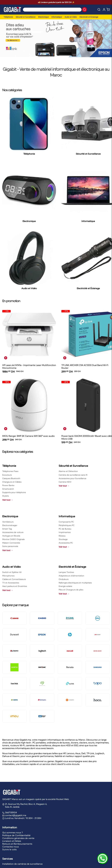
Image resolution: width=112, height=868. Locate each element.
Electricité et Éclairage (89, 17)
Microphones (8, 576)
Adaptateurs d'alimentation (71, 576)
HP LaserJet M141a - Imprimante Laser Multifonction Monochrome (29, 367)
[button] (84, 10)
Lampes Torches (66, 572)
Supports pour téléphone (14, 492)
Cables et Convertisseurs (14, 579)
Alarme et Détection (68, 471)
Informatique (57, 17)
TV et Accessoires (11, 583)
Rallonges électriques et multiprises (75, 583)
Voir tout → (8, 500)
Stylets (6, 496)
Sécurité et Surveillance (26, 17)
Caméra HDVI (65, 482)
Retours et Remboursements (17, 844)
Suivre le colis (9, 850)
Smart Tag (7, 529)
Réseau (62, 536)
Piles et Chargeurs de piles (71, 590)
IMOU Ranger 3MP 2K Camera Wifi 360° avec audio (28, 436)
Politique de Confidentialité (16, 835)
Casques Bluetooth (11, 478)
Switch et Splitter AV (12, 572)
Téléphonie (8, 17)
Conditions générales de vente (18, 838)
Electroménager (10, 525)
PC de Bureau (65, 529)
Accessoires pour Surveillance (73, 478)
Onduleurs (64, 579)
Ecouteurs (7, 475)
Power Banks (8, 485)
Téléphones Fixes (10, 471)
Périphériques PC (67, 525)
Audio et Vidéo (71, 17)
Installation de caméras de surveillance (22, 864)
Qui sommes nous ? (13, 833)
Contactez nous (11, 847)
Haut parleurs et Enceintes (15, 586)
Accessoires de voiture (13, 532)
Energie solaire (65, 586)
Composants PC (66, 522)
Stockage (63, 539)
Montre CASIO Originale (13, 539)
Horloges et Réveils (11, 536)
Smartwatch (8, 489)
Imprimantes (65, 532)
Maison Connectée (11, 543)
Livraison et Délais (12, 841)
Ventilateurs (8, 522)
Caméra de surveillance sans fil (73, 475)
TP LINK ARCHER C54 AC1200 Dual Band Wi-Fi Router (85, 367)
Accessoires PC (66, 543)
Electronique (43, 17)
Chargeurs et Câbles (12, 482)
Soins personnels (10, 546)
